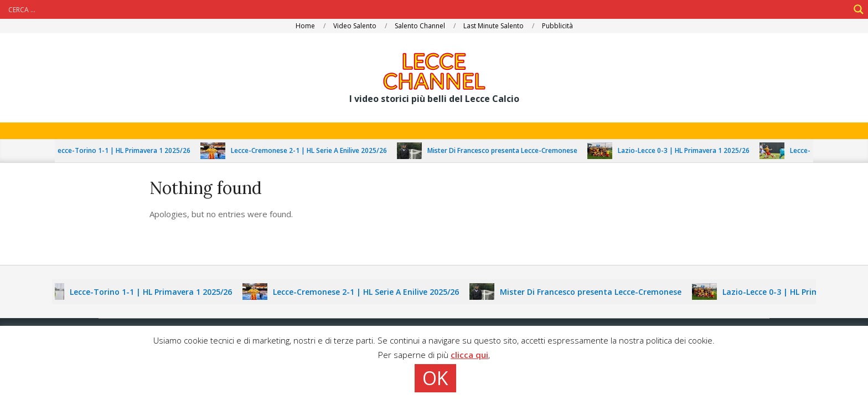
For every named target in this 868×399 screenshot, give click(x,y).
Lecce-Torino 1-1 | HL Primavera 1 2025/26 (126, 150)
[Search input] (427, 9)
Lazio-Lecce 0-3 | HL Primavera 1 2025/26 (688, 150)
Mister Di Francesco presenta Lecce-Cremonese (506, 150)
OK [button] (435, 378)
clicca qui (469, 355)
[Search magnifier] (859, 9)
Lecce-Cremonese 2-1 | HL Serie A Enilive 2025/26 (313, 150)
